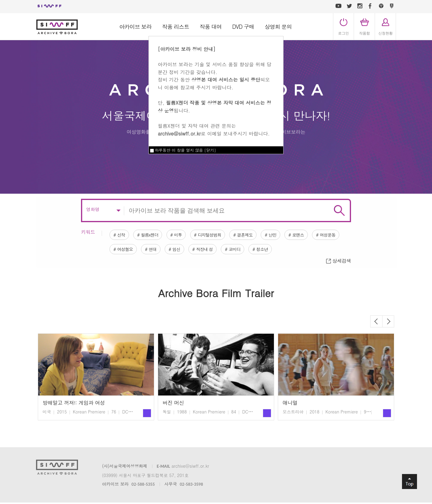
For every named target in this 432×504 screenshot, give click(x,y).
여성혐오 (163, 244)
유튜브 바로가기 (338, 6)
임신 (221, 244)
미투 (187, 228)
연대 (194, 244)
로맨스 (324, 228)
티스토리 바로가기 (381, 6)
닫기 (210, 150)
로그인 (343, 33)
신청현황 (385, 33)
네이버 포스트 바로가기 (391, 6)
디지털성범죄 (223, 228)
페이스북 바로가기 (370, 6)
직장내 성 (253, 244)
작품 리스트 (175, 27)
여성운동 (127, 244)
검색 (339, 203)
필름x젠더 (155, 228)
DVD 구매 (243, 27)
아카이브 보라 (135, 27)
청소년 (319, 244)
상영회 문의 (278, 27)
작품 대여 (211, 27)
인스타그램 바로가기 (360, 6)
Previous (376, 323)
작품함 (364, 33)
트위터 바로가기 (349, 6)
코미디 (287, 244)
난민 (294, 228)
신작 (123, 228)
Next (388, 323)
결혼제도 (263, 228)
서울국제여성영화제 (49, 6)
